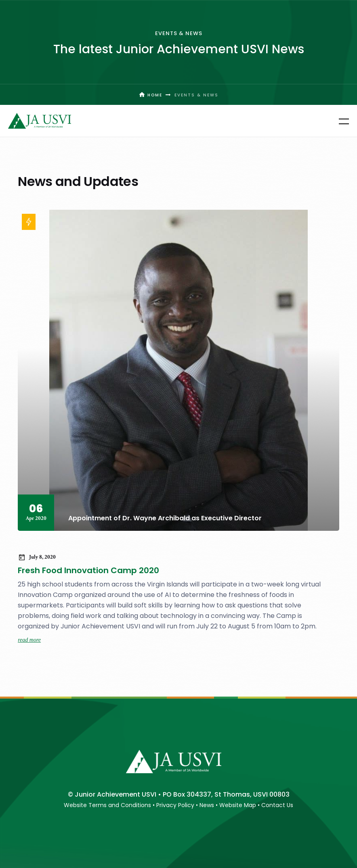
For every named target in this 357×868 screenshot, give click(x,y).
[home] (40, 121)
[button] (339, 121)
